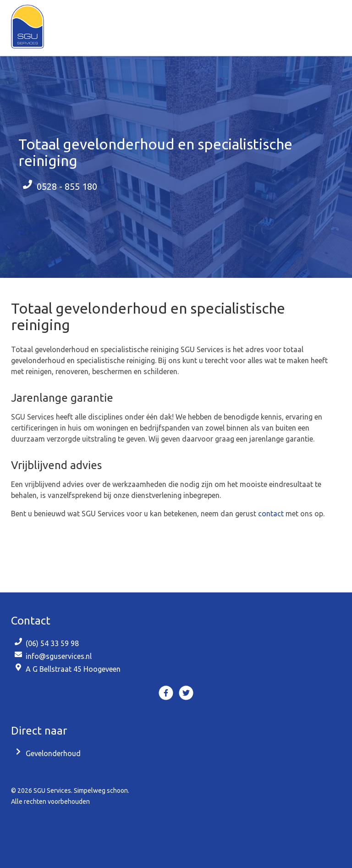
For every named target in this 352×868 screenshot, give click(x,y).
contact (271, 514)
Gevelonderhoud (53, 753)
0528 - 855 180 (67, 186)
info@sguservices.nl (59, 656)
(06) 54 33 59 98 (52, 643)
